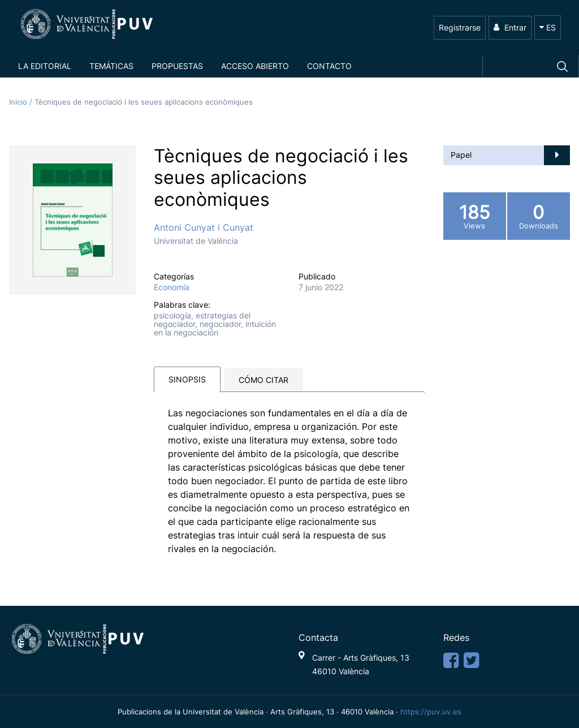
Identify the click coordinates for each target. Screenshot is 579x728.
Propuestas (177, 66)
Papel (461, 155)
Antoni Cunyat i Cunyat (204, 227)
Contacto (329, 66)
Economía (172, 287)
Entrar (510, 27)
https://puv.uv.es (431, 712)
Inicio (19, 102)
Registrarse (460, 27)
